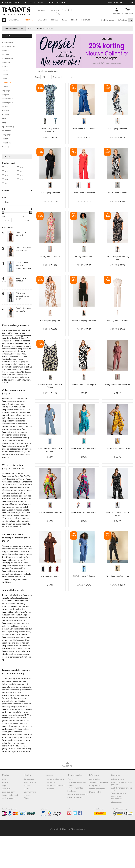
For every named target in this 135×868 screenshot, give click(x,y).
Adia (4, 811)
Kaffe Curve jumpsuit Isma (84, 320)
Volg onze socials (118, 811)
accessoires (8, 42)
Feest (74, 20)
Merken (86, 20)
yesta (8, 219)
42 (6, 171)
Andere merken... (9, 830)
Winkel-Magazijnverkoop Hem (122, 821)
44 (22, 171)
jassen (5, 75)
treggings (7, 135)
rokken (6, 115)
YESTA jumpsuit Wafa (50, 193)
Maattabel (72, 823)
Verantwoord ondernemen (117, 830)
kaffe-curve (11, 199)
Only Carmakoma (10, 511)
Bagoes (5, 818)
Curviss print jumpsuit (50, 320)
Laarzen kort (51, 814)
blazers (5, 50)
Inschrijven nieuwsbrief (77, 814)
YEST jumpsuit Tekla (117, 193)
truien (5, 139)
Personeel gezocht (119, 825)
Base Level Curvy (9, 824)
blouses (6, 54)
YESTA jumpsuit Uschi (117, 129)
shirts (5, 119)
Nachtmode (7, 99)
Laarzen (42, 20)
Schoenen (50, 821)
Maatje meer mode (97, 821)
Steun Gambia (117, 834)
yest (7, 215)
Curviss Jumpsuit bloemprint (84, 384)
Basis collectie (9, 46)
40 (22, 167)
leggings (6, 91)
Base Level (6, 821)
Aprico (5, 814)
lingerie (6, 95)
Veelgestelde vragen (116, 2)
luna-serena (11, 203)
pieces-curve (11, 211)
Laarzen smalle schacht (55, 818)
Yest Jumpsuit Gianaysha (117, 576)
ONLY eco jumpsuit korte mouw (22, 328)
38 (6, 167)
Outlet (5, 107)
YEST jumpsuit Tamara (50, 256)
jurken (5, 87)
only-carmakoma (13, 207)
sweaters (6, 131)
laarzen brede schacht (55, 811)
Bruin (8, 234)
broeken (6, 62)
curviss (9, 195)
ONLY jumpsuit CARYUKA (84, 129)
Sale (65, 20)
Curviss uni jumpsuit (50, 576)
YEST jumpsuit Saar (84, 256)
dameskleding (95, 824)
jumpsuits (7, 83)
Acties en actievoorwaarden (75, 819)
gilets (5, 66)
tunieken (6, 143)
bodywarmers (8, 58)
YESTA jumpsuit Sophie (117, 320)
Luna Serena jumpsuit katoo (84, 448)
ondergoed (7, 103)
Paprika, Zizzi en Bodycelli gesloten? (122, 816)
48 (22, 175)
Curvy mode (94, 818)
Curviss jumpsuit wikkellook (84, 193)
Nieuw (55, 20)
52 (22, 179)
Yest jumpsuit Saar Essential (117, 384)
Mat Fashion (25, 508)
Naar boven (68, 796)
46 (6, 175)
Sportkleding (8, 127)
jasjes (5, 71)
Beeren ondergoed (10, 827)
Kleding (29, 20)
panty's (6, 111)
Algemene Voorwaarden (77, 826)
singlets (6, 123)
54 (6, 183)
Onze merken (95, 811)
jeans (5, 79)
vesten (5, 147)
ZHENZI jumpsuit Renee (84, 576)
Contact (130, 2)
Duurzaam (15, 20)
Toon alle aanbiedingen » (47, 71)
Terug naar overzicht (14, 28)
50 (6, 179)
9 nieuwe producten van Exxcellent (54, 10)
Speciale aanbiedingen (98, 814)
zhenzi (8, 223)
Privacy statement (75, 829)
